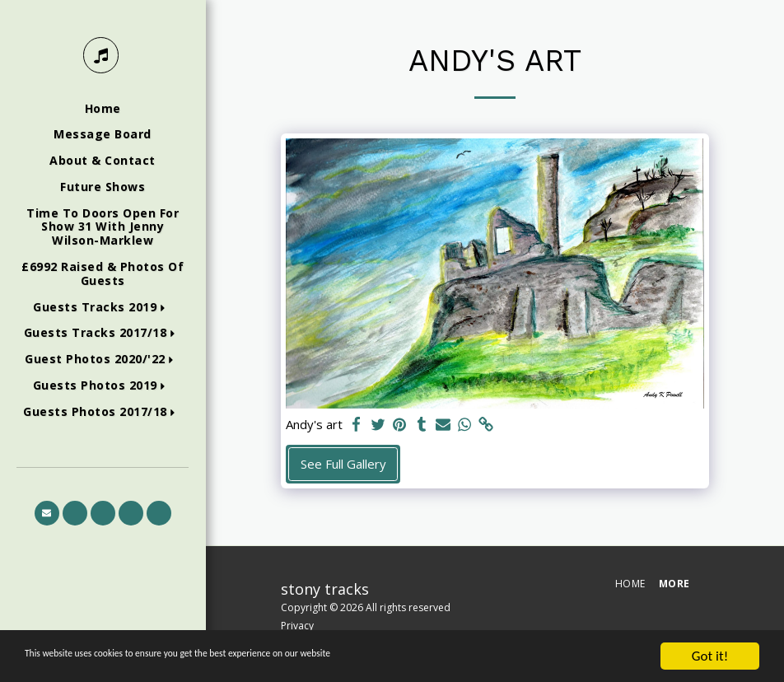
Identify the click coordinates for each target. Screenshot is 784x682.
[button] (103, 308)
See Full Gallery (343, 464)
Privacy (297, 626)
